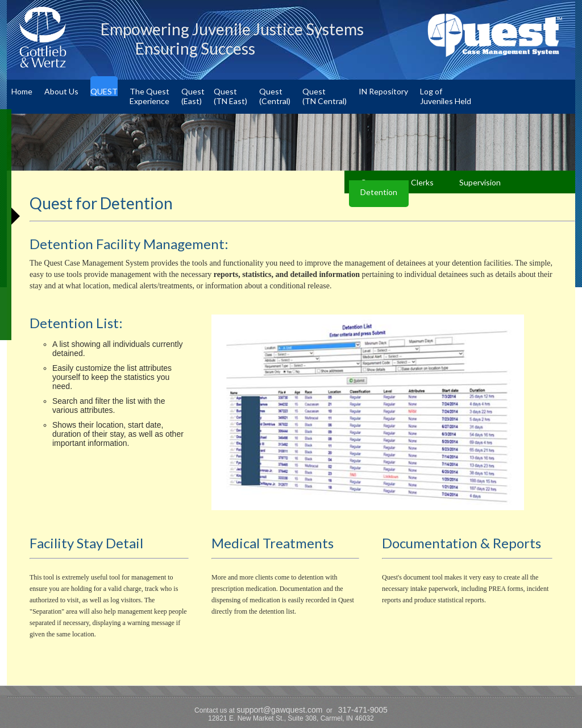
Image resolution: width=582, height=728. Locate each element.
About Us (61, 91)
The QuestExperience (149, 96)
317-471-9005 (363, 710)
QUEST (104, 91)
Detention (379, 192)
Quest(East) (193, 96)
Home (22, 91)
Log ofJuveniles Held (446, 96)
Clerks (422, 182)
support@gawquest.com (279, 710)
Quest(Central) (275, 96)
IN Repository (383, 91)
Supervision (480, 182)
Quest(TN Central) (325, 96)
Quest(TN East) (230, 96)
